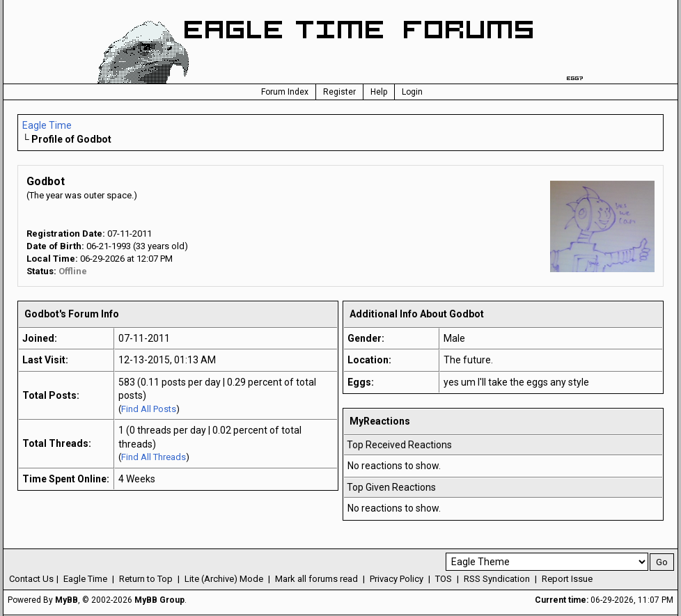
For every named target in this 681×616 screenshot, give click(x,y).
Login (412, 92)
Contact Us (31, 579)
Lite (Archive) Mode (224, 579)
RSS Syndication (497, 579)
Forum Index (285, 92)
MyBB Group (159, 600)
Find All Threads (154, 457)
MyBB (66, 600)
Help (379, 92)
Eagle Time (47, 125)
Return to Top (146, 579)
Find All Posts (149, 409)
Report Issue (567, 579)
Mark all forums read (316, 579)
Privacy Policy (397, 579)
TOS (444, 579)
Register (339, 92)
